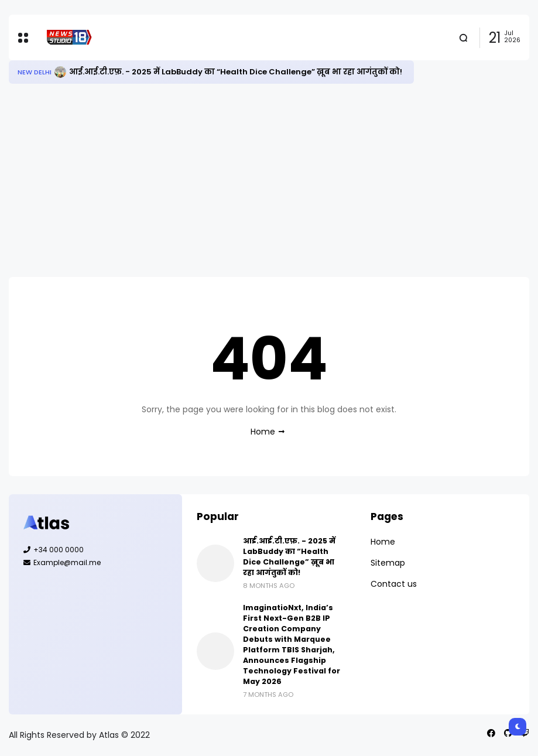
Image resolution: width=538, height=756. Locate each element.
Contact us (394, 584)
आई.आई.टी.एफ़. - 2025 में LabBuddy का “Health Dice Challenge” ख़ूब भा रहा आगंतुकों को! (236, 72)
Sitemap (388, 563)
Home (263, 432)
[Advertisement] (269, 180)
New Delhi (35, 72)
